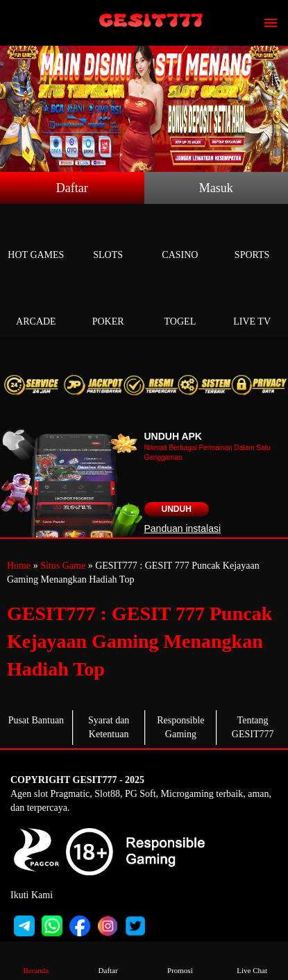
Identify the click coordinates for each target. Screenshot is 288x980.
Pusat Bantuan (36, 720)
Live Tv (252, 306)
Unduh (177, 509)
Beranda (36, 960)
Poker (108, 306)
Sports (252, 239)
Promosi (180, 960)
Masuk (216, 188)
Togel (180, 306)
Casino (180, 239)
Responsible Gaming (180, 727)
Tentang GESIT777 (253, 727)
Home (19, 566)
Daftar (72, 188)
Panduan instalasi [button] (183, 528)
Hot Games (36, 239)
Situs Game (63, 566)
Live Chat (252, 960)
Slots (108, 239)
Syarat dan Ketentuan (109, 727)
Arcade (36, 306)
